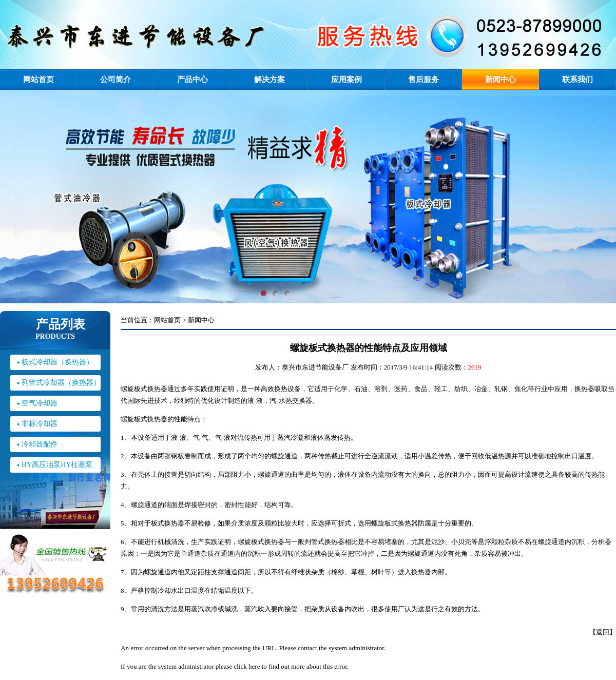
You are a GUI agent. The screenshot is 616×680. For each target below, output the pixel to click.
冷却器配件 (40, 444)
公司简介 (115, 80)
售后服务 (423, 80)
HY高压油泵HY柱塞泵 (57, 465)
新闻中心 (500, 80)
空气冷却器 (40, 403)
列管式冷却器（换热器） (61, 383)
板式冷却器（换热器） (57, 362)
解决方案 (269, 80)
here (254, 666)
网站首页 (38, 80)
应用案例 (346, 80)
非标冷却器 (40, 424)
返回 (603, 632)
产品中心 (192, 80)
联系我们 (577, 80)
